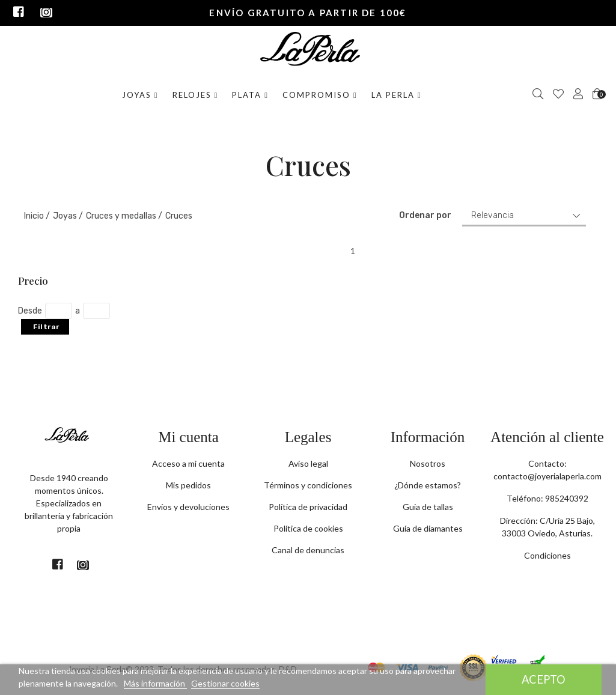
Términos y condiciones (308, 485)
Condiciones (547, 555)
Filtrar (46, 327)
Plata (250, 95)
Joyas (140, 95)
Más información (155, 683)
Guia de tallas (428, 507)
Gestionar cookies (225, 683)
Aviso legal (308, 463)
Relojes (196, 95)
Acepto (544, 679)
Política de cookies (308, 528)
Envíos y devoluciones (188, 507)
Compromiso (320, 95)
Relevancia (492, 215)
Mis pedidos (188, 485)
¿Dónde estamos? (428, 485)
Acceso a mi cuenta (188, 463)
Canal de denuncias (308, 550)
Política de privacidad (308, 507)
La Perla (397, 95)
